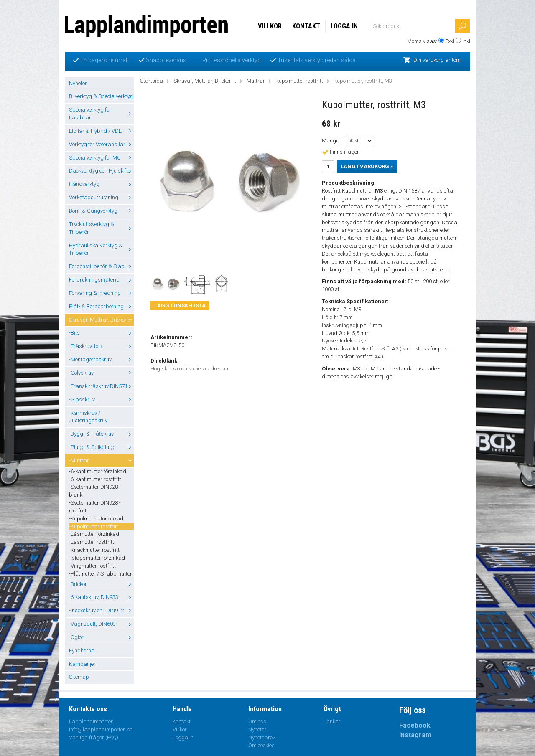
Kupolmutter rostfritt (299, 81)
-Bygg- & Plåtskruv (101, 434)
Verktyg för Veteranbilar (101, 144)
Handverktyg (101, 184)
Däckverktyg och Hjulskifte (101, 171)
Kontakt (306, 26)
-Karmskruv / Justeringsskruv (88, 417)
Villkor (270, 26)
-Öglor (101, 637)
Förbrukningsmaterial (101, 280)
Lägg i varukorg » (367, 166)
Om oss (257, 722)
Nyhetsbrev (262, 737)
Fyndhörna (82, 651)
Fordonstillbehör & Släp (101, 266)
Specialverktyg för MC (101, 158)
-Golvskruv (101, 373)
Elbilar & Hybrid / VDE (101, 131)
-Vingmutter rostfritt (92, 566)
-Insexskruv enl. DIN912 (101, 610)
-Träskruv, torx (101, 346)
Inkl (466, 41)
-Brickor (101, 584)
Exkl (450, 41)
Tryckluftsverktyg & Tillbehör (101, 228)
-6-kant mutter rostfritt (95, 479)
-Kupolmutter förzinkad (96, 519)
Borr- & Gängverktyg (101, 211)
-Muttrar (101, 460)
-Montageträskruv (101, 359)
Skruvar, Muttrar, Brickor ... (101, 320)
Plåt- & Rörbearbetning (101, 306)
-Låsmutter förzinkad (94, 534)
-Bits (101, 333)
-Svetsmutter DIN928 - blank (95, 491)
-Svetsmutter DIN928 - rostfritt (95, 507)
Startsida (152, 81)
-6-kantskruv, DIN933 (101, 597)
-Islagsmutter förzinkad (97, 558)
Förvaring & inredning (101, 293)
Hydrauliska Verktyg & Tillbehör (101, 249)
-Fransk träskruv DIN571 (101, 386)
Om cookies (261, 745)
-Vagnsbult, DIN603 (101, 624)
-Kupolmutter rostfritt (94, 526)
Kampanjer (82, 664)
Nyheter (78, 83)
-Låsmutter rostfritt (92, 542)
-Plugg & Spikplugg (101, 447)
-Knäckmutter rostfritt (94, 550)
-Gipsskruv (101, 400)
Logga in (344, 26)
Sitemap (79, 677)
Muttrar (256, 81)
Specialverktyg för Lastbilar (101, 114)
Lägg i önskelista (180, 306)
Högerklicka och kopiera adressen (190, 369)
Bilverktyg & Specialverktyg (101, 96)
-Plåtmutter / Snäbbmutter (101, 574)
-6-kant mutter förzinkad (98, 471)
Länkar (332, 722)
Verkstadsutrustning (101, 197)
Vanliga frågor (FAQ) (94, 737)
